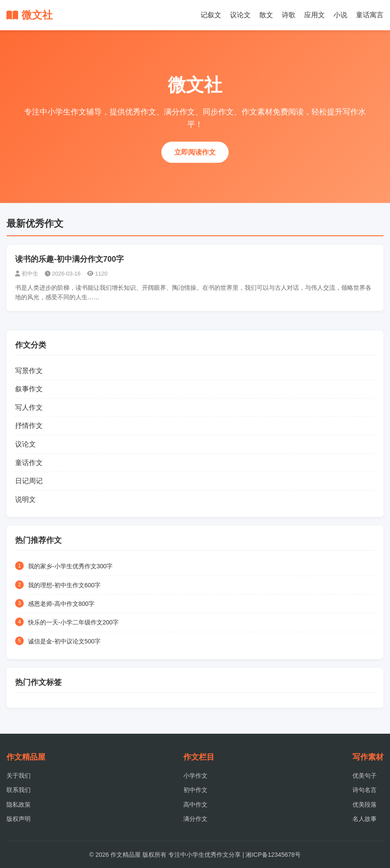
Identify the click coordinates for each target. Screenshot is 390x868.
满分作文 (195, 819)
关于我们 (19, 776)
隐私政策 (19, 805)
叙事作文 (29, 389)
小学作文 (195, 776)
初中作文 (195, 790)
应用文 (315, 15)
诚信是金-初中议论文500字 (64, 641)
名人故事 (365, 819)
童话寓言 (370, 15)
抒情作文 (29, 426)
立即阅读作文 (195, 152)
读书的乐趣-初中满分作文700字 (69, 259)
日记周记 (29, 481)
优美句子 (365, 776)
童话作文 (29, 463)
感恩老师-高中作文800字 (61, 604)
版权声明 (19, 819)
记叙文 (211, 15)
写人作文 (29, 407)
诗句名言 (365, 790)
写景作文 (29, 371)
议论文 (240, 15)
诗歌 (289, 15)
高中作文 (195, 805)
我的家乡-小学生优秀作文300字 (70, 566)
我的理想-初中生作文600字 (64, 585)
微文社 (30, 15)
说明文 (25, 499)
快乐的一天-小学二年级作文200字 (73, 622)
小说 (340, 15)
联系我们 (19, 790)
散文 (266, 15)
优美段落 (365, 805)
